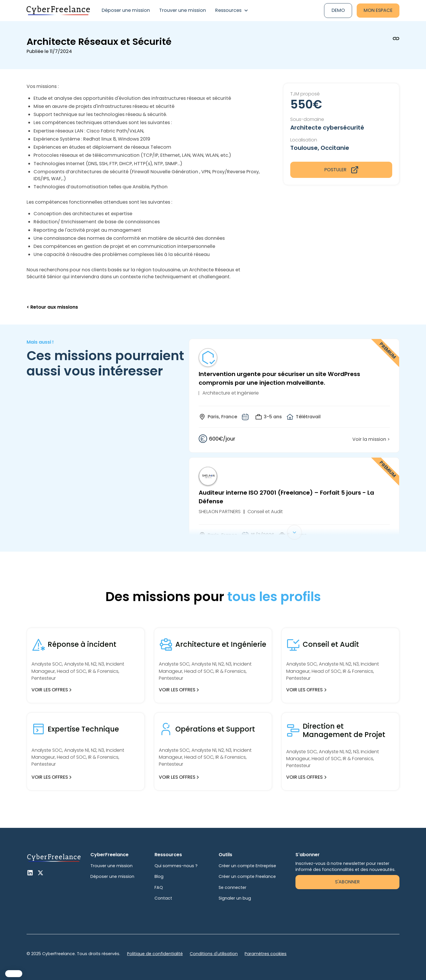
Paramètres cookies (266, 954)
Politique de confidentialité (155, 954)
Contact (163, 898)
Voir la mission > (371, 439)
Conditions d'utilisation (214, 954)
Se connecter (232, 887)
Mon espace (378, 10)
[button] (232, 11)
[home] (58, 10)
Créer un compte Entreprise (247, 866)
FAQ (159, 887)
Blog (159, 876)
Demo (338, 10)
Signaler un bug (235, 898)
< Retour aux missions (52, 307)
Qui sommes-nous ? (176, 866)
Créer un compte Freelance (247, 876)
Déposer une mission (126, 10)
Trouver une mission (183, 10)
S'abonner (347, 882)
